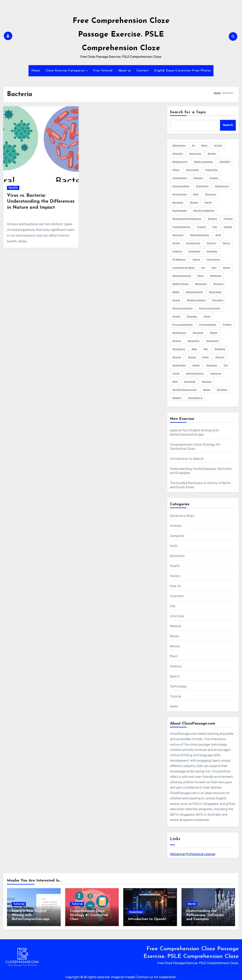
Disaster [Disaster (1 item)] (178, 202)
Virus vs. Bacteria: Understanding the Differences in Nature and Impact (41, 201)
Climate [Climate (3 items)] (198, 178)
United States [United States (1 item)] (195, 373)
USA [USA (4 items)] (175, 382)
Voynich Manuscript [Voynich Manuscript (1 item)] (185, 390)
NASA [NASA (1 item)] (176, 292)
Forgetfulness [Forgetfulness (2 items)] (181, 227)
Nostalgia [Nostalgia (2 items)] (215, 292)
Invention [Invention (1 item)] (194, 251)
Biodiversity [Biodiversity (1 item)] (180, 162)
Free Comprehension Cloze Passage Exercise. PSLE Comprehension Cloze (121, 35)
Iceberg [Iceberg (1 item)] (177, 251)
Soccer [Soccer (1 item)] (177, 357)
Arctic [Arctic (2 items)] (218, 145)
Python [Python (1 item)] (227, 325)
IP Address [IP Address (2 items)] (179, 259)
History (175, 576)
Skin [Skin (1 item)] (194, 349)
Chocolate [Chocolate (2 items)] (192, 170)
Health (13, 188)
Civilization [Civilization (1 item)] (180, 178)
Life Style (177, 616)
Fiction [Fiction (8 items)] (228, 219)
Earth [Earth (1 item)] (208, 202)
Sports (175, 676)
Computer (177, 536)
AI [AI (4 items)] (193, 145)
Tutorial (176, 696)
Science (176, 666)
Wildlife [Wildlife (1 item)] (177, 398)
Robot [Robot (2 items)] (214, 333)
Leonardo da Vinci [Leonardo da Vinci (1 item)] (183, 268)
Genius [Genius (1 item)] (228, 227)
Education (177, 556)
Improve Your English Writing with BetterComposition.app (31, 915)
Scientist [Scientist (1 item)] (194, 341)
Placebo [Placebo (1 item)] (192, 316)
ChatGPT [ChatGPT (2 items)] (225, 162)
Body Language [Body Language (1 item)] (204, 162)
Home (36, 71)
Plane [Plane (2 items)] (207, 316)
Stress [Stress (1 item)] (220, 357)
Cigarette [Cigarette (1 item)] (212, 170)
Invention (177, 596)
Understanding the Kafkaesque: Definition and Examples (205, 915)
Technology (178, 686)
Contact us (145, 977)
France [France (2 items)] (202, 227)
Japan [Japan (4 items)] (196, 259)
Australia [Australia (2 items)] (195, 154)
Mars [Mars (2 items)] (201, 276)
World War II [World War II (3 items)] (195, 398)
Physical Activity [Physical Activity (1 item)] (210, 308)
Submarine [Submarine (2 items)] (179, 365)
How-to (175, 586)
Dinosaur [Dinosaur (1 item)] (211, 194)
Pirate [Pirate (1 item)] (176, 316)
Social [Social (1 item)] (192, 357)
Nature (175, 646)
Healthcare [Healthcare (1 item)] (193, 243)
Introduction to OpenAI (187, 459)
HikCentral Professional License (193, 854)
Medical (175, 626)
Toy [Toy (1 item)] (226, 365)
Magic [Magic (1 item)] (227, 268)
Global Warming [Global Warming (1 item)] (199, 235)
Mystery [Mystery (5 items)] (218, 284)
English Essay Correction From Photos (182, 71)
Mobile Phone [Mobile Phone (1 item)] (181, 284)
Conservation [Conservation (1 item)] (181, 186)
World (174, 706)
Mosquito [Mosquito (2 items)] (201, 284)
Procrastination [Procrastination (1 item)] (183, 325)
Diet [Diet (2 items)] (196, 194)
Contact (143, 71)
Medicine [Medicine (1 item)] (216, 276)
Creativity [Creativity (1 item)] (202, 186)
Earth (174, 546)
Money (175, 636)
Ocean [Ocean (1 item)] (176, 300)
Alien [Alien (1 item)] (204, 145)
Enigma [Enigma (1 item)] (213, 219)
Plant (174, 656)
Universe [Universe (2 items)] (216, 373)
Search (228, 125)
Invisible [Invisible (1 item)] (212, 251)
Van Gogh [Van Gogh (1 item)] (190, 382)
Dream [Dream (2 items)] (194, 202)
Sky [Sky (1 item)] (206, 349)
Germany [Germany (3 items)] (178, 235)
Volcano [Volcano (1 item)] (207, 382)
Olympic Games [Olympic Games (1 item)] (196, 300)
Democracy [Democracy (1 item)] (222, 186)
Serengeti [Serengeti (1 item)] (212, 341)
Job (173, 606)
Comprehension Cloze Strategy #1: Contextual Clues (89, 915)
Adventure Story (182, 516)
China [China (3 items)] (176, 170)
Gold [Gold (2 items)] (218, 235)
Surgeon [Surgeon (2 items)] (212, 365)
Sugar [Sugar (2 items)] (196, 365)
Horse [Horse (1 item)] (226, 243)
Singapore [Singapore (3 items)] (179, 349)
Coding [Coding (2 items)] (214, 178)
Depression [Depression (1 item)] (180, 194)
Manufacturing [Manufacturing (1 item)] (182, 276)
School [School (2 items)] (177, 341)
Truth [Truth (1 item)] (176, 373)
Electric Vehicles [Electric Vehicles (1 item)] (204, 211)
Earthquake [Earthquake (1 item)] (180, 211)
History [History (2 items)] (211, 243)
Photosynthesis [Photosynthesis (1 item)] (182, 308)
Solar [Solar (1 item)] (206, 357)
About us (124, 71)
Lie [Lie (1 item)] (203, 268)
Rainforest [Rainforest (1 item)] (179, 333)
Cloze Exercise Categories (66, 71)
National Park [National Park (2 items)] (194, 292)
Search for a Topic (188, 112)
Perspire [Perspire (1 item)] (218, 300)
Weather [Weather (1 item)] (222, 390)
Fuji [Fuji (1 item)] (215, 227)
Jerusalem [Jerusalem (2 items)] (213, 259)
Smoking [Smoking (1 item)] (220, 349)
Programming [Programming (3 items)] (208, 325)
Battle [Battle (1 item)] (212, 154)
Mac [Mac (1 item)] (214, 268)
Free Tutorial (103, 71)
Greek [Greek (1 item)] (176, 243)
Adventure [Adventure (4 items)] (179, 145)
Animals (176, 526)
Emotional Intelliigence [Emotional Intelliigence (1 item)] (187, 219)
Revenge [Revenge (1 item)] (198, 333)
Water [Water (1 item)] (207, 390)
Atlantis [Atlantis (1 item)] (178, 154)
